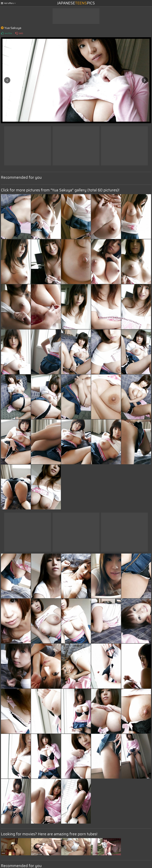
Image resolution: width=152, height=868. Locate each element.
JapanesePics (76, 3)
